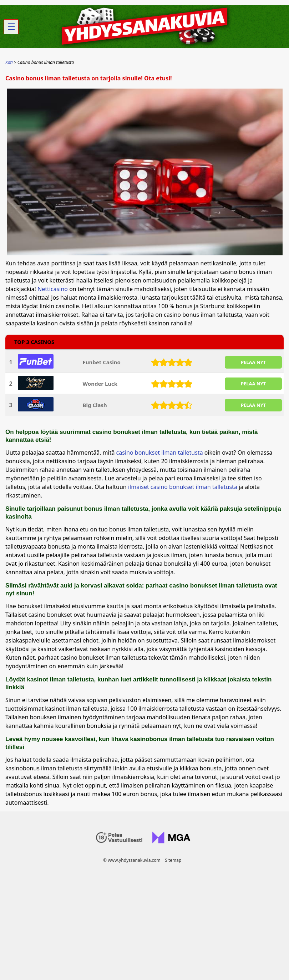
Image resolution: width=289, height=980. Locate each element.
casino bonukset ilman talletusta (160, 452)
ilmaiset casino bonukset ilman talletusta (183, 487)
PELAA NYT (253, 362)
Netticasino (53, 289)
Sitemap (173, 860)
